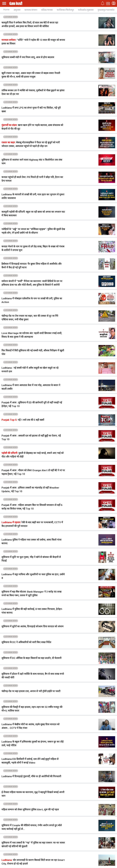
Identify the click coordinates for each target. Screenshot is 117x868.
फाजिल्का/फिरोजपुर (65, 10)
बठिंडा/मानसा (47, 10)
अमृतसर (17, 10)
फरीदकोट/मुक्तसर (86, 10)
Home (6, 10)
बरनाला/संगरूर (31, 10)
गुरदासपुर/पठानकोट (106, 10)
